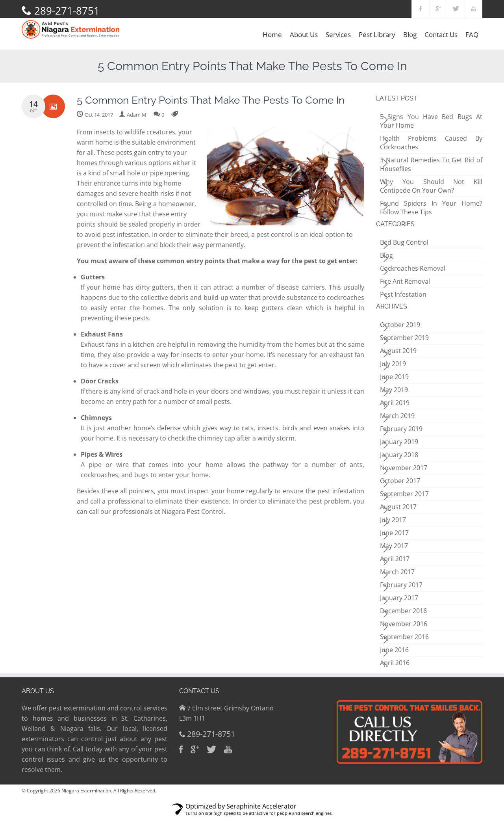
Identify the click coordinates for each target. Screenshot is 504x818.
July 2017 (393, 520)
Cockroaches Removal (413, 268)
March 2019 (397, 416)
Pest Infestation (403, 294)
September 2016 (404, 637)
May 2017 (394, 546)
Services (338, 34)
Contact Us (441, 34)
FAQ (472, 34)
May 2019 (394, 390)
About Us (304, 34)
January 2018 (399, 455)
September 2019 (404, 338)
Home (272, 34)
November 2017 (404, 468)
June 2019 (394, 377)
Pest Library (377, 34)
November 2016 (404, 624)
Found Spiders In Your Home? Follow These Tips (431, 208)
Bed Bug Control (404, 242)
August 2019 (398, 351)
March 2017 (397, 572)
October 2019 (400, 325)
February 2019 (401, 429)
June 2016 (394, 650)
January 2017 (399, 598)
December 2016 (403, 611)
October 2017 (400, 481)
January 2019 (399, 442)
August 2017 (398, 507)
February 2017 (401, 585)
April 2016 (395, 663)
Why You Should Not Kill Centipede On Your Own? (431, 186)
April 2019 (395, 403)
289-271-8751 (67, 11)
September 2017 (404, 494)
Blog (410, 34)
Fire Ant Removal (405, 281)
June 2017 (394, 533)
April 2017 (395, 559)
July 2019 (393, 364)
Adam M (137, 115)
